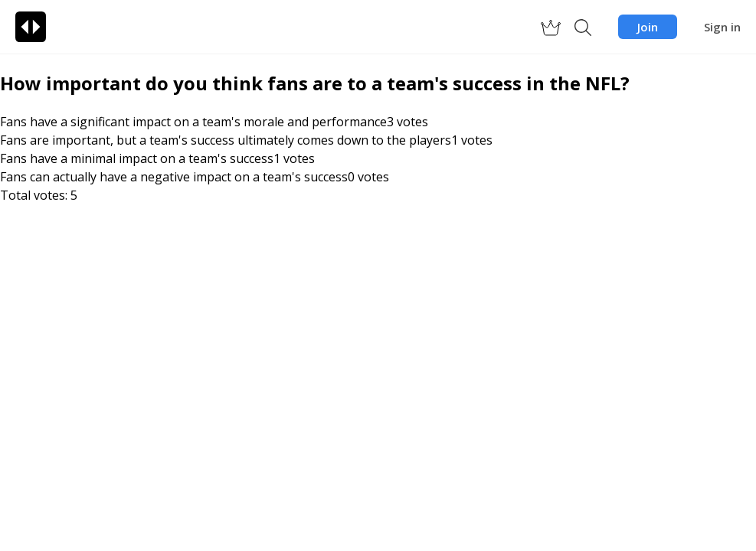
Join (648, 27)
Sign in (722, 27)
